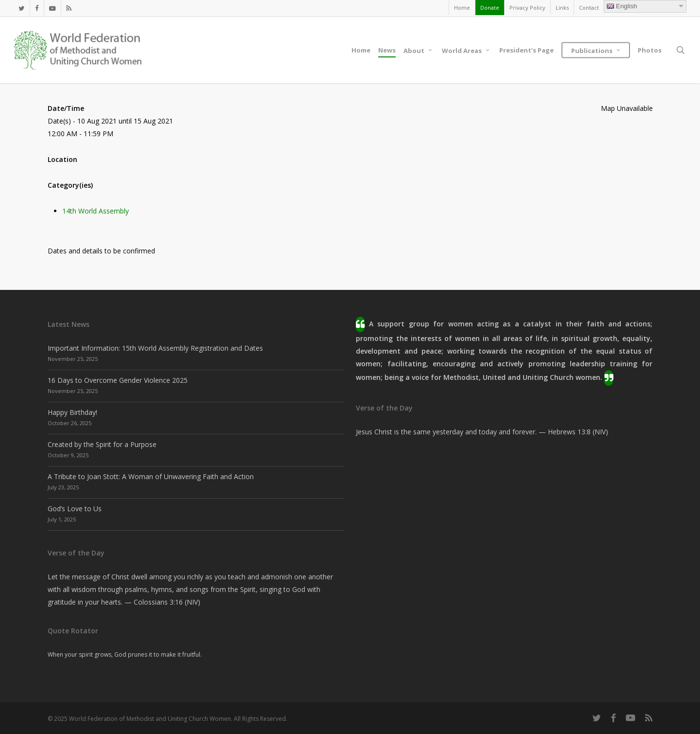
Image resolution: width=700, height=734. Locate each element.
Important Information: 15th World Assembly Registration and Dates (155, 348)
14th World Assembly (96, 211)
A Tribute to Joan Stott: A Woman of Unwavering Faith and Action (151, 476)
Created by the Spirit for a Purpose (102, 444)
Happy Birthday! (72, 412)
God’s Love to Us (75, 509)
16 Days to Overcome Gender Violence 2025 (118, 380)
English (622, 6)
